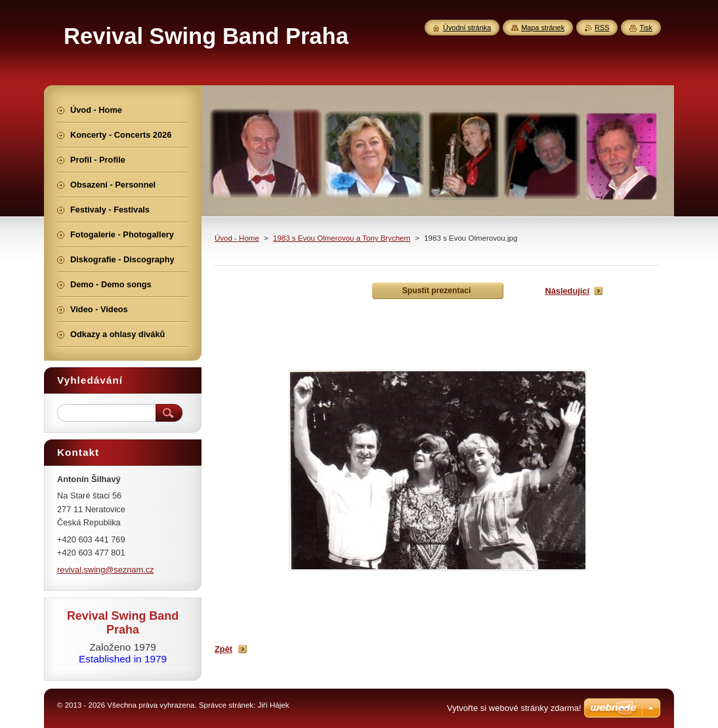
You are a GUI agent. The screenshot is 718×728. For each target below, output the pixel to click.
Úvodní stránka (467, 28)
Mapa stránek (543, 28)
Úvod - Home (237, 238)
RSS (602, 28)
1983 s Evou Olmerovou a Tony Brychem (342, 238)
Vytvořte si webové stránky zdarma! (514, 708)
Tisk (646, 28)
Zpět (223, 649)
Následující (567, 291)
